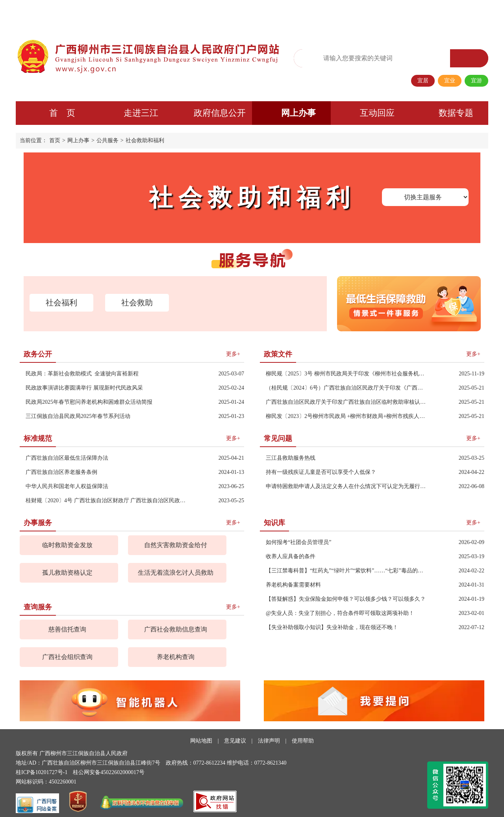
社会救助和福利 (145, 140)
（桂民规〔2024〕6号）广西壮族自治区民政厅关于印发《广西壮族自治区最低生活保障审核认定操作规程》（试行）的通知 (347, 388)
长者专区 (434, 14)
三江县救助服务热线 (291, 458)
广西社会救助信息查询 (176, 629)
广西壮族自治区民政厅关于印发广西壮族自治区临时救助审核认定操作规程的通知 (347, 402)
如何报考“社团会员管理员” (298, 542)
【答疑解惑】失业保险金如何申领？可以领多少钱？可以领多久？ (346, 599)
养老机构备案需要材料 (293, 585)
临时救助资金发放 (67, 545)
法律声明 (269, 741)
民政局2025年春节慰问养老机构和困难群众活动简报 (89, 402)
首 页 (62, 113)
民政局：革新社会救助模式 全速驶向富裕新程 (82, 374)
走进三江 (141, 113)
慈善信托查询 (67, 629)
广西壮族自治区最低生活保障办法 (67, 458)
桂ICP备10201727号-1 (42, 772)
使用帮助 (303, 741)
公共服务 (107, 140)
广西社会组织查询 (67, 657)
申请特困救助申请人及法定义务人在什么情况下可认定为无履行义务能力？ (347, 486)
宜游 (476, 81)
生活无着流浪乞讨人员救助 (176, 573)
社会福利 (61, 303)
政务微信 (385, 14)
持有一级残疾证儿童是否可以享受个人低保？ (321, 472)
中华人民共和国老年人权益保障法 (67, 486)
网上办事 (298, 113)
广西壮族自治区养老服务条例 (61, 472)
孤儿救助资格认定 (67, 573)
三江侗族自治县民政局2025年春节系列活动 (78, 416)
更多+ (233, 354)
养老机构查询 (176, 657)
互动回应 (377, 113)
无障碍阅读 (333, 15)
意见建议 (235, 741)
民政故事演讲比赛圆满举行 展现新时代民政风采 (84, 388)
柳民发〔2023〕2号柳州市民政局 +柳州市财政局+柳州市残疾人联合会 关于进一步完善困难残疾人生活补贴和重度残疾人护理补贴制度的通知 (347, 416)
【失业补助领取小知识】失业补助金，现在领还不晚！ (332, 627)
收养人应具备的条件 (291, 556)
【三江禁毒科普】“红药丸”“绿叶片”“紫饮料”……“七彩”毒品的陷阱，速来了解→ (347, 571)
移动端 (409, 14)
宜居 (423, 81)
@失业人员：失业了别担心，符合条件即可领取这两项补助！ (340, 613)
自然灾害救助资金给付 (176, 545)
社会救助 (137, 303)
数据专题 (456, 113)
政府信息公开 (220, 113)
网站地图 (201, 741)
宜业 (450, 81)
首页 (55, 140)
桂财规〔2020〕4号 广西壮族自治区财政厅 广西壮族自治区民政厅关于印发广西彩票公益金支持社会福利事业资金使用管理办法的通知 (107, 500)
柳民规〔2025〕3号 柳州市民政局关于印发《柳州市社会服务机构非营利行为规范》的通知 (347, 374)
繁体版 (360, 14)
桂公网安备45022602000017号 (109, 772)
